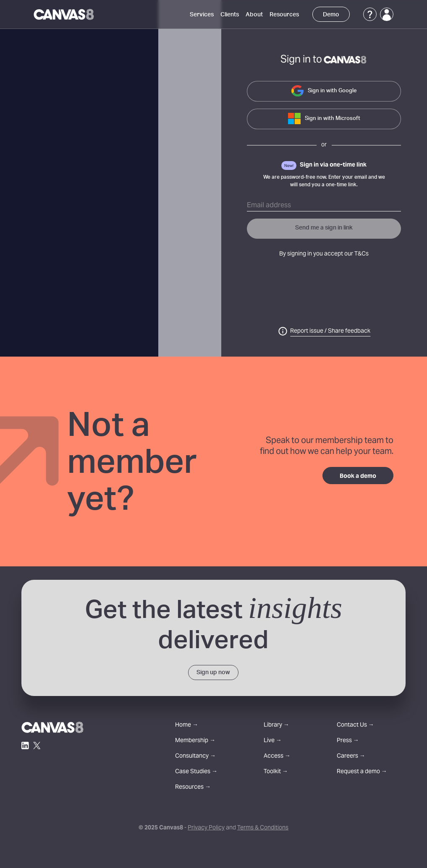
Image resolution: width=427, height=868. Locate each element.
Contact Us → (355, 726)
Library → (276, 726)
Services (202, 15)
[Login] (387, 14)
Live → (273, 741)
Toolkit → (276, 772)
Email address (269, 206)
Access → (277, 757)
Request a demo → (362, 772)
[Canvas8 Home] (64, 14)
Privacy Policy (206, 828)
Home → (187, 726)
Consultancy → (195, 757)
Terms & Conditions (263, 828)
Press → (348, 741)
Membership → (195, 741)
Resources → (193, 788)
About (254, 15)
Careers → (351, 757)
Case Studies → (196, 772)
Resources (284, 15)
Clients (230, 15)
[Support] (370, 14)
